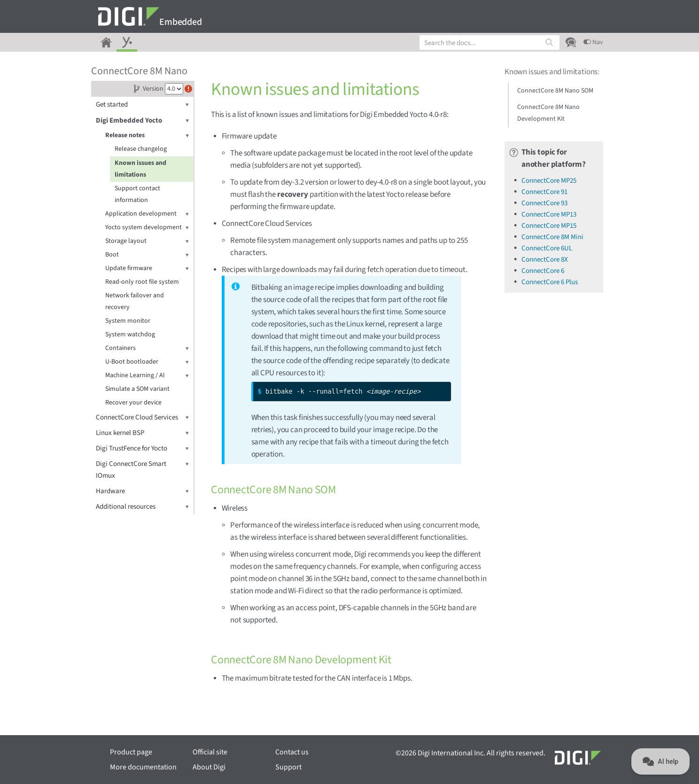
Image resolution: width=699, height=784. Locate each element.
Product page (131, 752)
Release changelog (141, 149)
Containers (147, 348)
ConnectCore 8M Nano (139, 71)
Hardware (142, 491)
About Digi (209, 767)
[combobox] (489, 43)
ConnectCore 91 (544, 192)
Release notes (147, 136)
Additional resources (142, 507)
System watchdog (130, 334)
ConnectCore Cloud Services (142, 417)
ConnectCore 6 (543, 271)
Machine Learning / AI (147, 376)
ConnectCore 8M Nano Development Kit (548, 113)
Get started (142, 105)
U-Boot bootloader (147, 362)
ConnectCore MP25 (549, 181)
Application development (147, 214)
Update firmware (147, 268)
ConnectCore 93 (544, 203)
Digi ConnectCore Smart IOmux (142, 469)
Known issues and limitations (140, 169)
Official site (210, 752)
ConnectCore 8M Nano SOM (555, 91)
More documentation (143, 767)
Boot (147, 255)
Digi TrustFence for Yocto (142, 448)
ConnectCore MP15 (549, 226)
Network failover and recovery (135, 301)
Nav (593, 42)
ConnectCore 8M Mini (552, 237)
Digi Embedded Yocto (142, 120)
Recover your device (133, 403)
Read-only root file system (142, 282)
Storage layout (147, 241)
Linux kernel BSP (142, 433)
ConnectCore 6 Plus (550, 282)
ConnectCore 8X (545, 260)
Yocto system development (147, 228)
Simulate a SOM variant (137, 389)
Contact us (292, 752)
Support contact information (137, 194)
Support (288, 767)
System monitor (128, 321)
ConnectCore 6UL (547, 248)
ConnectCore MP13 (549, 214)
